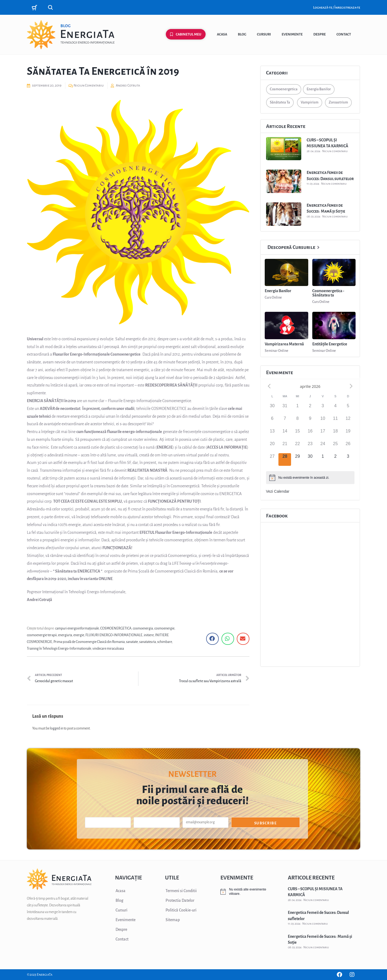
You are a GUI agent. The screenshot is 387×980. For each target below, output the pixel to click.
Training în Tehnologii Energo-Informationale (59, 649)
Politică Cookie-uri (181, 910)
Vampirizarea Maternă (284, 344)
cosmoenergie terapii (42, 635)
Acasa (222, 34)
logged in (57, 728)
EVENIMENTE (237, 878)
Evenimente (292, 34)
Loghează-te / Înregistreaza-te (337, 8)
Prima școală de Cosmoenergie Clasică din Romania (89, 642)
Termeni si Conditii (181, 891)
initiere (149, 635)
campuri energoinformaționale (77, 628)
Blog (242, 34)
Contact (344, 34)
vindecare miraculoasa (108, 649)
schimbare (165, 642)
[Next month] (351, 386)
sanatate (132, 642)
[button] (212, 639)
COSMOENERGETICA (116, 628)
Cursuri (264, 34)
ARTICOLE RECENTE (311, 878)
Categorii (277, 73)
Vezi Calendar (278, 492)
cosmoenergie (164, 628)
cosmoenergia (143, 628)
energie (79, 635)
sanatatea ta (148, 642)
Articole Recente (286, 126)
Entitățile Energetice (330, 344)
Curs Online (273, 298)
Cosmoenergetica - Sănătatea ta (328, 293)
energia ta (65, 635)
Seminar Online (277, 351)
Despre (320, 34)
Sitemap (173, 920)
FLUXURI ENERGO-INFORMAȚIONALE (114, 635)
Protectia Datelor (180, 900)
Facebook (277, 516)
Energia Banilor (278, 291)
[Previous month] (269, 386)
